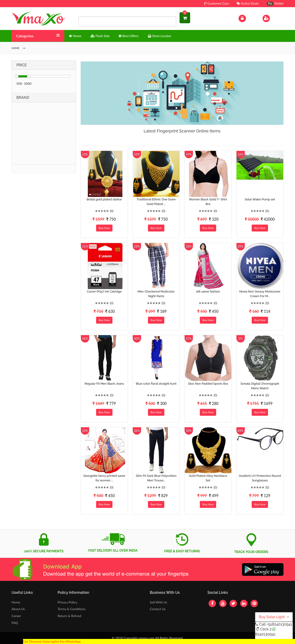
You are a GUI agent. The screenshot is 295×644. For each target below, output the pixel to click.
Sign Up (272, 18)
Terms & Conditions (72, 609)
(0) (112, 211)
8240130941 (265, 634)
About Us (18, 609)
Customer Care (217, 3)
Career (16, 616)
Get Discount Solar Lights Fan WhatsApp (52, 641)
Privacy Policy (67, 602)
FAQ (15, 623)
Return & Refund (69, 616)
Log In (247, 18)
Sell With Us (158, 602)
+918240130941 (279, 624)
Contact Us (158, 609)
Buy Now (104, 228)
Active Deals (248, 3)
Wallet (275, 3)
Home (16, 602)
